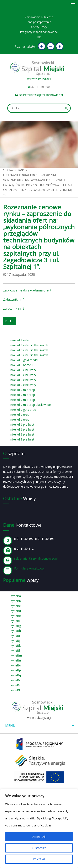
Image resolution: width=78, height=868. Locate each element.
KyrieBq (16, 675)
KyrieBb (16, 601)
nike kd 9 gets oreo (23, 410)
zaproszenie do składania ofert (27, 290)
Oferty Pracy (39, 27)
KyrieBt (15, 690)
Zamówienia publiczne (39, 17)
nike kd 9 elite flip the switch (29, 345)
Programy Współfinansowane (39, 32)
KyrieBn (16, 660)
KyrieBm (16, 655)
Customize (39, 848)
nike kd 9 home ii (22, 365)
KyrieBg (16, 626)
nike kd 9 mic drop (23, 390)
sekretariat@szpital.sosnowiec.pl (41, 95)
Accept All (39, 837)
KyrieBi (15, 636)
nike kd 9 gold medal (24, 360)
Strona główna (14, 170)
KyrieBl (15, 650)
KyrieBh (16, 631)
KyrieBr (15, 680)
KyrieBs (15, 685)
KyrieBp (16, 670)
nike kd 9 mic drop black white (31, 405)
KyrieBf (15, 621)
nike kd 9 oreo (20, 415)
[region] (39, 829)
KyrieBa (16, 596)
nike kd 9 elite (20, 340)
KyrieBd (16, 611)
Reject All (39, 859)
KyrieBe (16, 616)
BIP (39, 37)
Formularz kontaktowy (29, 568)
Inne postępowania (39, 22)
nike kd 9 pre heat (22, 424)
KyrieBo (16, 665)
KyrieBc (15, 606)
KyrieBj (15, 641)
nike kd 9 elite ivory (23, 370)
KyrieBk (15, 645)
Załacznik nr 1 (14, 299)
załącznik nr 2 (14, 308)
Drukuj (10, 321)
